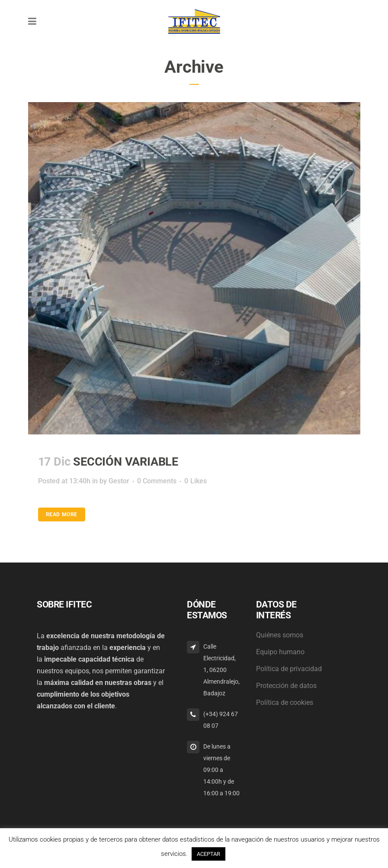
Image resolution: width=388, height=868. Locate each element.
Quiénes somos (280, 635)
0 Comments (157, 481)
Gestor (119, 481)
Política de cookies (285, 702)
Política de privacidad (289, 669)
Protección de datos (286, 686)
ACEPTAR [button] (208, 854)
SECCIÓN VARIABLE (126, 462)
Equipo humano (280, 652)
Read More (62, 514)
